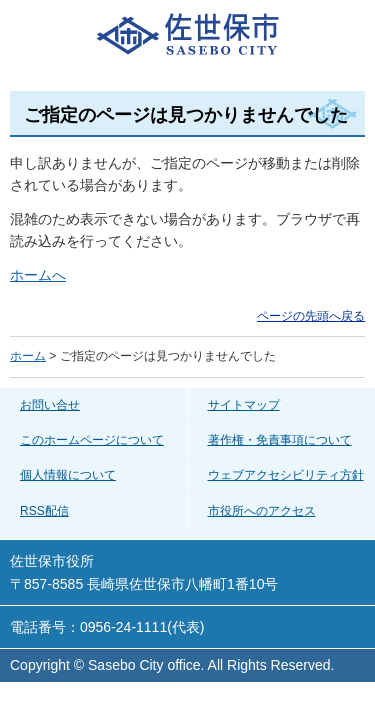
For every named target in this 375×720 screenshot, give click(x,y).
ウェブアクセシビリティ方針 (286, 475)
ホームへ (38, 275)
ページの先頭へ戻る (311, 316)
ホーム (28, 356)
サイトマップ (244, 405)
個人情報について (68, 475)
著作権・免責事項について (280, 440)
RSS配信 (44, 511)
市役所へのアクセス (262, 511)
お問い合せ (50, 405)
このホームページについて (92, 440)
